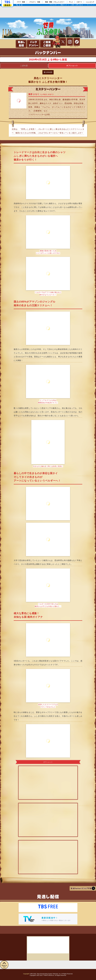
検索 (21, 5)
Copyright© (26, 974)
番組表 (7, 5)
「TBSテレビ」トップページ (7, 2)
